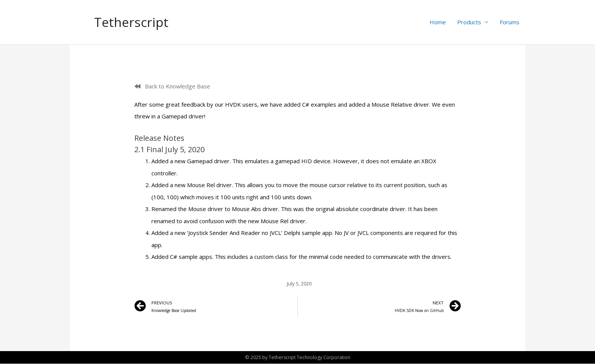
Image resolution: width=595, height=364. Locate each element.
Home (438, 22)
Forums (510, 22)
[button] (172, 87)
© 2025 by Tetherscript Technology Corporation (297, 358)
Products (469, 22)
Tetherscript (133, 22)
